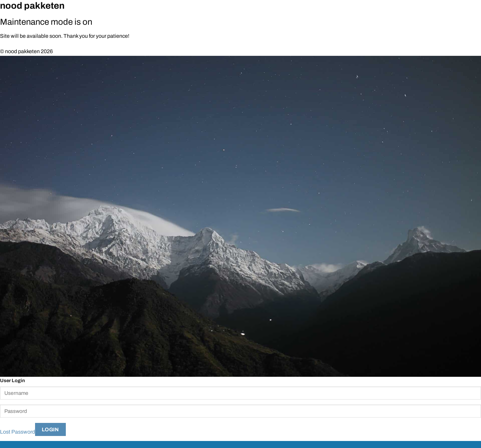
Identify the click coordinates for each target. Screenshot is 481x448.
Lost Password (18, 431)
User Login (13, 380)
